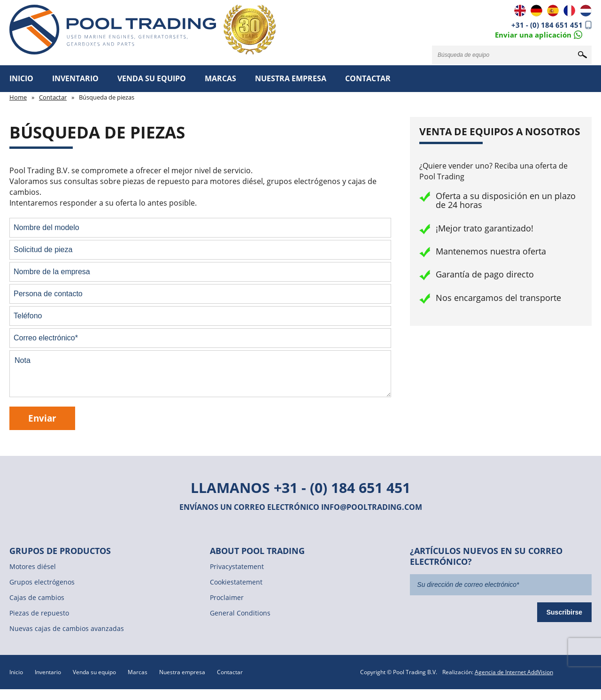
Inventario (75, 78)
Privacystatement (237, 566)
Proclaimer (227, 597)
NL (586, 11)
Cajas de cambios (37, 597)
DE (536, 11)
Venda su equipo (152, 78)
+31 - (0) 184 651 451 (547, 25)
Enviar (42, 418)
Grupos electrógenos (42, 582)
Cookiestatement (236, 582)
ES (553, 11)
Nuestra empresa (291, 78)
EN (520, 11)
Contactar (368, 78)
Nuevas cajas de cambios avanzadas (67, 628)
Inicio (21, 78)
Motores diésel (33, 566)
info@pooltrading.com (372, 507)
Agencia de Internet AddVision (514, 672)
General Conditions (240, 613)
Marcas (220, 78)
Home (18, 97)
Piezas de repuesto (39, 613)
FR (569, 11)
